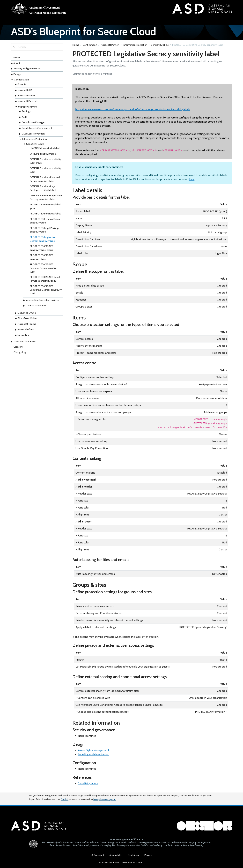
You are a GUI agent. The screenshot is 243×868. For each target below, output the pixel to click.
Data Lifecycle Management (37, 129)
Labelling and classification (94, 755)
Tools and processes (25, 342)
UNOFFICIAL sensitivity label (45, 149)
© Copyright (98, 855)
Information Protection (34, 140)
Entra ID (22, 85)
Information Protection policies (42, 301)
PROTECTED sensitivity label (45, 214)
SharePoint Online (27, 319)
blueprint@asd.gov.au (105, 798)
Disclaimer (133, 855)
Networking (24, 336)
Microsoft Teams (27, 325)
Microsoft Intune (26, 96)
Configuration (21, 81)
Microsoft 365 (25, 91)
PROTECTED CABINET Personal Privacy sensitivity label (44, 269)
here (192, 180)
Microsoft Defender (28, 102)
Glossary (18, 348)
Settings (26, 112)
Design (17, 75)
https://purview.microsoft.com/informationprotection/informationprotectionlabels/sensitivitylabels (133, 110)
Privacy (148, 855)
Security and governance (27, 70)
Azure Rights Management (94, 751)
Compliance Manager (33, 123)
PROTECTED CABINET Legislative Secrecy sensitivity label (46, 291)
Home (17, 58)
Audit (24, 118)
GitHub (65, 798)
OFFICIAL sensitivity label (43, 155)
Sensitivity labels (35, 145)
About (17, 64)
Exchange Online (27, 314)
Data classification (36, 306)
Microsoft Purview (28, 108)
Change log (20, 353)
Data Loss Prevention (33, 134)
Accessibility (116, 855)
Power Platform (26, 330)
